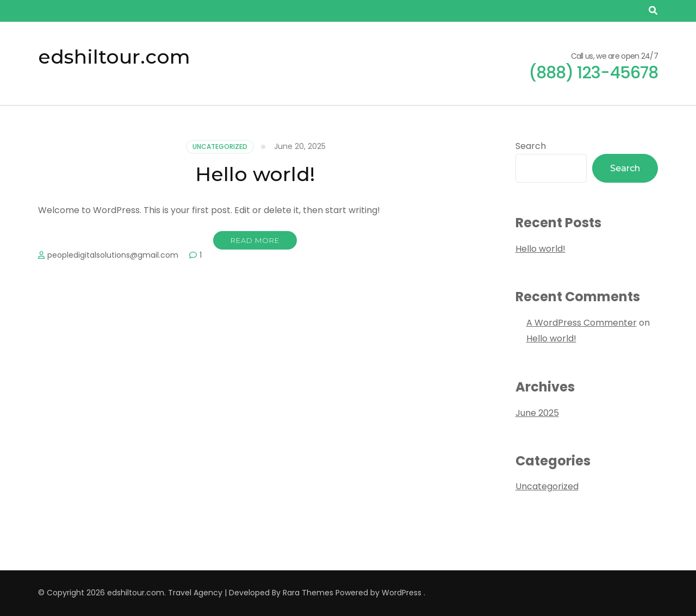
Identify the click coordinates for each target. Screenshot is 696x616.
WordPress (402, 593)
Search (531, 146)
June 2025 (537, 413)
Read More (255, 240)
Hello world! (255, 174)
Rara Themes (308, 593)
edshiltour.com (114, 57)
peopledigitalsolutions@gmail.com (113, 255)
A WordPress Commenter (582, 323)
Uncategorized (220, 147)
